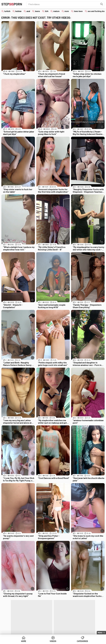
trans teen (78, 11)
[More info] (33, 69)
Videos (53, 641)
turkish (7, 11)
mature (56, 11)
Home (24, 641)
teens (37, 11)
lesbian (18, 11)
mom (67, 11)
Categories (82, 641)
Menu (100, 633)
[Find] (102, 4)
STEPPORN (12, 4)
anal (28, 11)
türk (47, 11)
